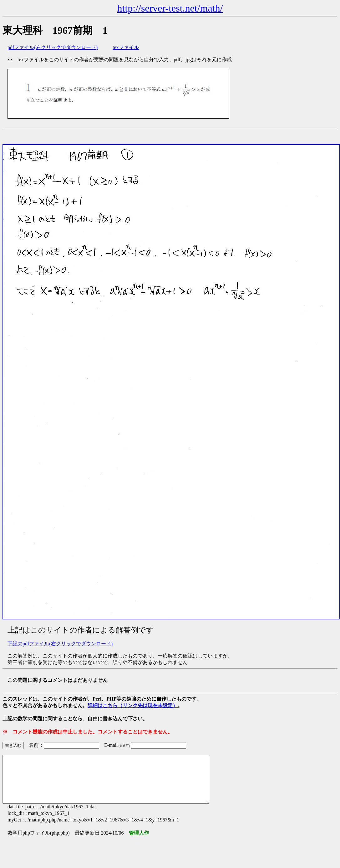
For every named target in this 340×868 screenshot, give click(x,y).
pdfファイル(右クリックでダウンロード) (53, 47)
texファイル (126, 47)
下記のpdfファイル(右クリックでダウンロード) (60, 644)
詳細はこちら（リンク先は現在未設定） (133, 705)
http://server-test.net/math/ (170, 8)
